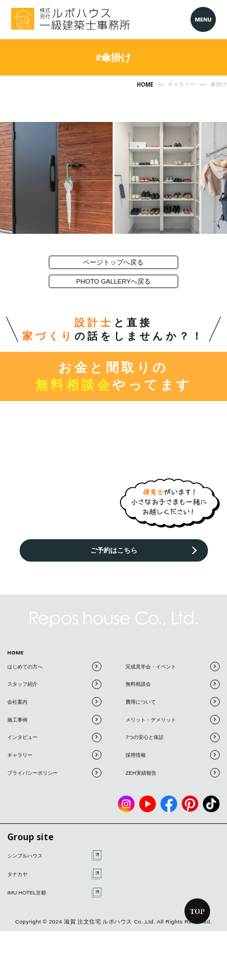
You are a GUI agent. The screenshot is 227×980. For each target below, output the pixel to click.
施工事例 (54, 735)
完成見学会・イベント (173, 682)
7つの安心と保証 (173, 753)
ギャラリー (54, 771)
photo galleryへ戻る (114, 291)
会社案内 (54, 717)
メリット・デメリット (173, 735)
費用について (173, 717)
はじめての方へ (54, 682)
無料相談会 (173, 699)
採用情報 (173, 771)
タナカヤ (54, 890)
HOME (18, 665)
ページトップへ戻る (114, 265)
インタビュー (54, 753)
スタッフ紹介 (54, 699)
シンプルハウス (54, 871)
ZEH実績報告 (173, 788)
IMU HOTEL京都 (54, 908)
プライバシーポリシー (54, 788)
